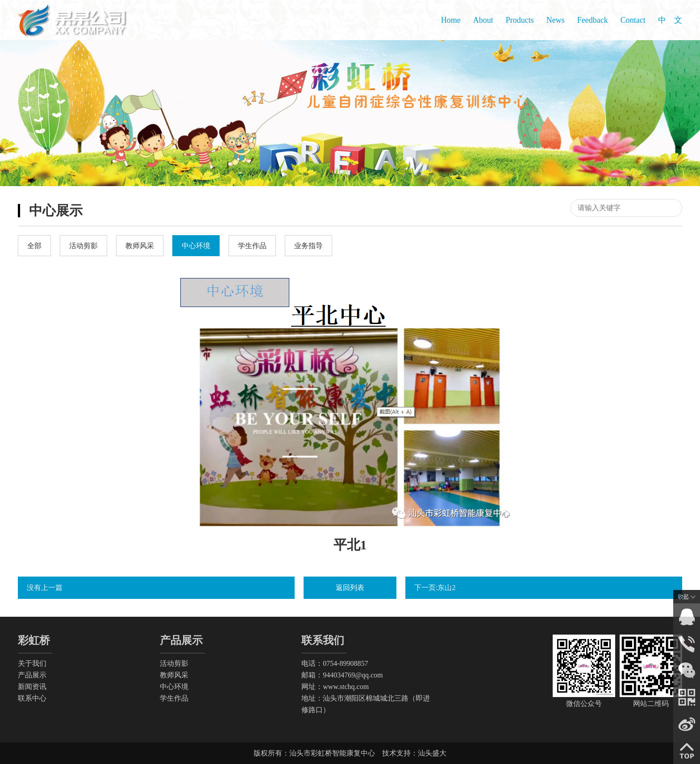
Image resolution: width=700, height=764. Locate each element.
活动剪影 (174, 663)
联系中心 (32, 698)
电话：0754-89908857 (335, 663)
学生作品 (174, 698)
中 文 (670, 20)
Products (520, 20)
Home (451, 20)
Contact (633, 20)
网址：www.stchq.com (335, 687)
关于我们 (32, 663)
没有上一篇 (45, 588)
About (483, 20)
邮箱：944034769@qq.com (342, 675)
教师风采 (174, 675)
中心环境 (174, 687)
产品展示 (32, 675)
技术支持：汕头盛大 (414, 753)
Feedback (593, 20)
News (556, 20)
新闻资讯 (32, 687)
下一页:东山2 (435, 588)
